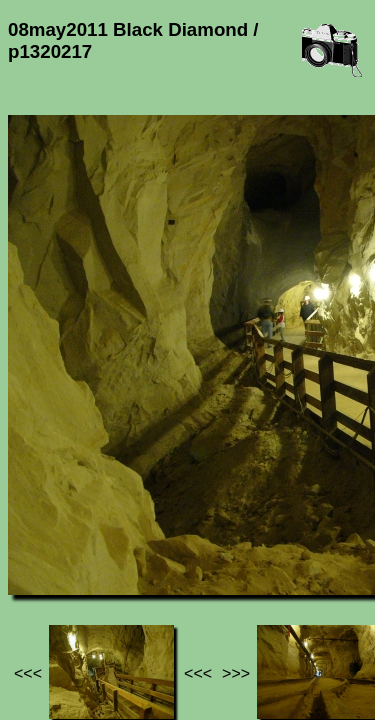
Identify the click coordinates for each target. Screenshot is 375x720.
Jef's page (44, 538)
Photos (119, 538)
